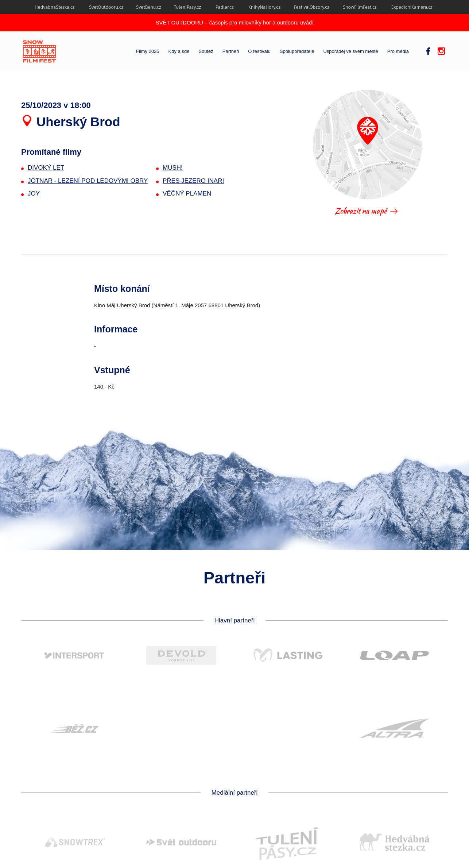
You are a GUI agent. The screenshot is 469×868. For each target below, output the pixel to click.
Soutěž (206, 51)
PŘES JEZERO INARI (193, 181)
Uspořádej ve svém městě (350, 51)
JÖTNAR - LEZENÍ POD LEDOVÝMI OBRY (88, 181)
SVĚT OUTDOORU (179, 22)
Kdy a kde (179, 51)
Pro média (398, 51)
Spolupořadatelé (297, 51)
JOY (34, 194)
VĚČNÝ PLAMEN (187, 194)
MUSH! (173, 168)
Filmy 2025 (148, 51)
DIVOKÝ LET (46, 168)
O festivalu (259, 51)
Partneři (231, 51)
